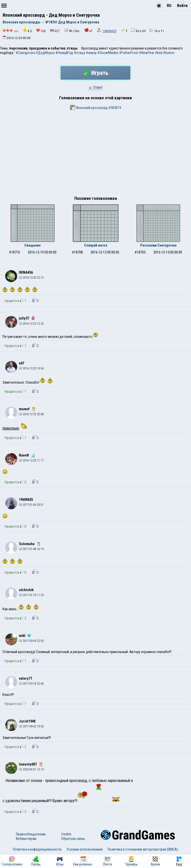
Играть (95, 73)
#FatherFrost (129, 53)
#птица (79, 53)
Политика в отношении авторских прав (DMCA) (143, 849)
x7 (89, 30)
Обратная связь (73, 839)
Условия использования (85, 849)
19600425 (109, 31)
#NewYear (147, 53)
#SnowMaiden (108, 53)
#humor (169, 53)
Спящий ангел (96, 245)
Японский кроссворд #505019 (96, 107)
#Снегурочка (25, 53)
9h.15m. (72, 30)
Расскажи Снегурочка (158, 245)
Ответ (95, 87)
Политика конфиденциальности (37, 849)
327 (55, 31)
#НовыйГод (64, 53)
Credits (66, 834)
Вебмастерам (26, 839)
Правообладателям (31, 834)
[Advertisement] (95, 161)
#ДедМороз (45, 53)
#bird (159, 53)
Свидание (33, 245)
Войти (182, 6)
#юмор (91, 53)
